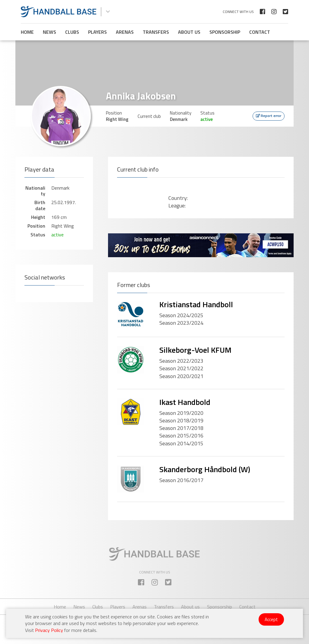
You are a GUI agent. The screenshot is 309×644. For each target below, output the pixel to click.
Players (97, 32)
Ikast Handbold (185, 402)
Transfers (156, 32)
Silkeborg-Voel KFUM (195, 350)
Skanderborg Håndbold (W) (205, 469)
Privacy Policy (49, 630)
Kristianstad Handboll (196, 304)
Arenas (125, 32)
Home (27, 32)
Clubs (72, 32)
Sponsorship (225, 32)
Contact (260, 32)
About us (189, 32)
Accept (271, 619)
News (49, 32)
